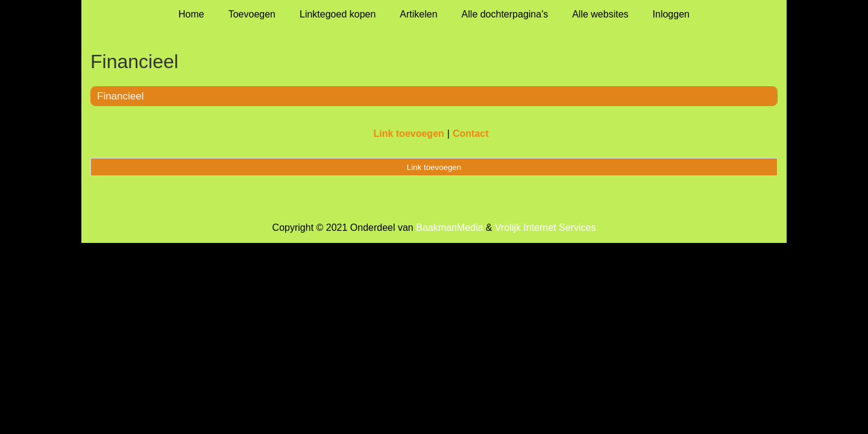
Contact (471, 134)
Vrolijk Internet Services (545, 228)
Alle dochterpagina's (505, 14)
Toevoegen (252, 14)
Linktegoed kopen (338, 14)
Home (191, 14)
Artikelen (418, 14)
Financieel (121, 96)
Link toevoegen (408, 134)
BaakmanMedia (449, 228)
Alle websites (600, 14)
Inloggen (671, 14)
